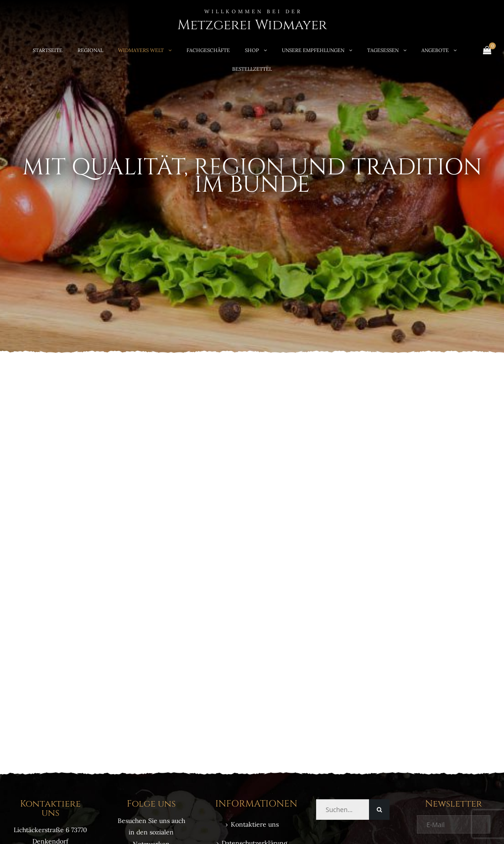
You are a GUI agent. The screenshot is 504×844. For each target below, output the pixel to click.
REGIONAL (90, 50)
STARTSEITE (48, 50)
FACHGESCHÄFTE (208, 50)
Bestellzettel (252, 69)
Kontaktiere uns (255, 824)
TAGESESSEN (383, 50)
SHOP (252, 50)
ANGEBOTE (435, 50)
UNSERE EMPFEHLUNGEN (313, 50)
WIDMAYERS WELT (141, 50)
